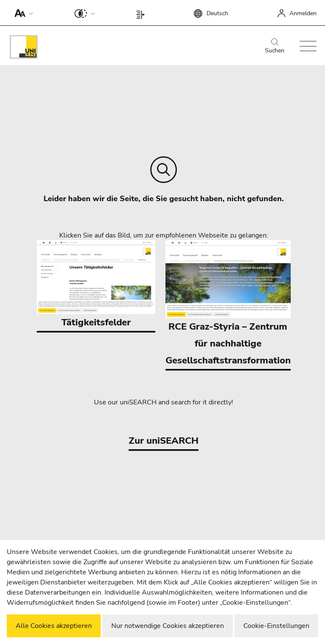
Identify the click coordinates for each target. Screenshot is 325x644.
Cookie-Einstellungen (276, 626)
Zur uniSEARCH (164, 441)
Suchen (275, 46)
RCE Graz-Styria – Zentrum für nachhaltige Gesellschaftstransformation (228, 303)
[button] (22, 13)
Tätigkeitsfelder (96, 284)
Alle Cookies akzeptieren (54, 626)
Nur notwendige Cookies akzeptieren (168, 626)
